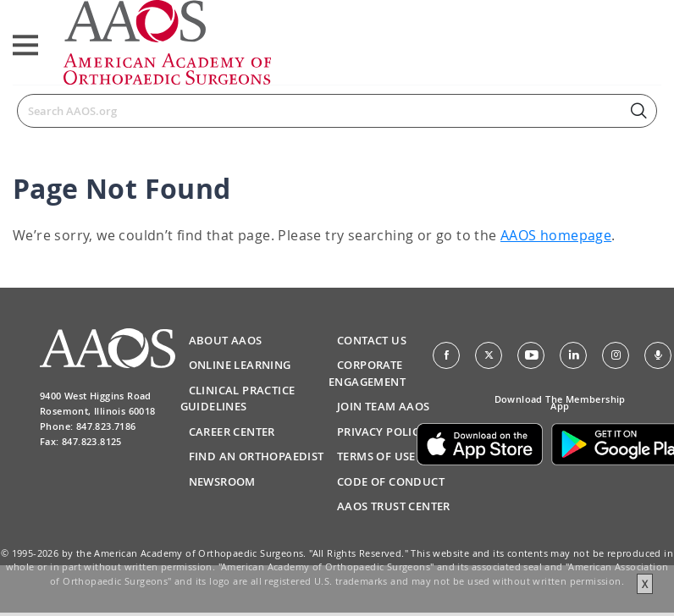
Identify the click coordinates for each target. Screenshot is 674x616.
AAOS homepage (556, 235)
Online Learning (240, 365)
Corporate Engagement (367, 373)
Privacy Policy (382, 432)
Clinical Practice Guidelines (238, 399)
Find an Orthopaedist (257, 456)
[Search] (337, 111)
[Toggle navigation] (25, 45)
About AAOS (226, 340)
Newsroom (222, 481)
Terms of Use (376, 456)
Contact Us (372, 340)
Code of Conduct (391, 481)
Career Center (232, 432)
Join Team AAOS (384, 406)
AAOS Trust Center (394, 506)
